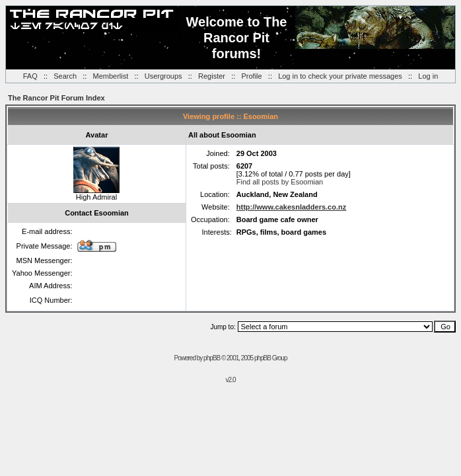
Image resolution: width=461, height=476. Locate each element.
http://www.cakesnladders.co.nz (291, 207)
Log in (428, 76)
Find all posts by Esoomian (280, 182)
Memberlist (111, 76)
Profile (251, 76)
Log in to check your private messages (340, 76)
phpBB (212, 358)
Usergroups (163, 76)
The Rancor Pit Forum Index (56, 98)
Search (65, 76)
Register (212, 76)
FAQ (30, 76)
